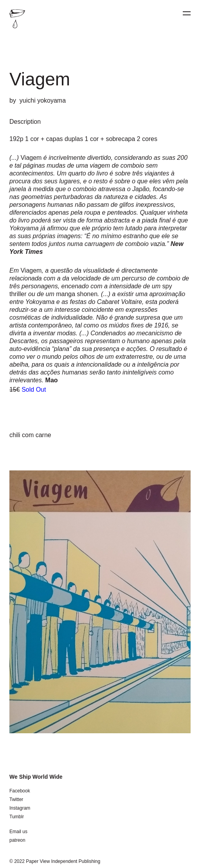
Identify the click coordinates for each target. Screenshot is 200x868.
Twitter (16, 799)
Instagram (20, 808)
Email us (18, 832)
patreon (17, 840)
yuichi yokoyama (43, 100)
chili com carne (30, 435)
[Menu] (187, 14)
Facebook (20, 791)
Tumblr (17, 817)
